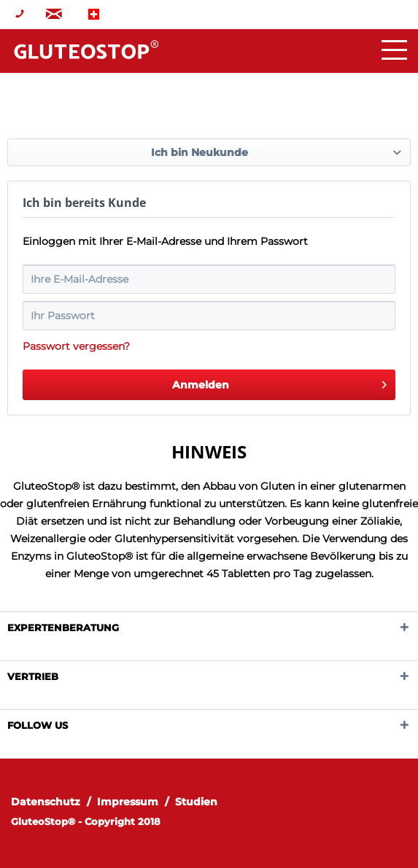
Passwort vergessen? (76, 346)
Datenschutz (46, 802)
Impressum (128, 802)
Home (86, 50)
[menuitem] (53, 802)
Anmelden (280, 382)
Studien (196, 802)
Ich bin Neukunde (200, 152)
